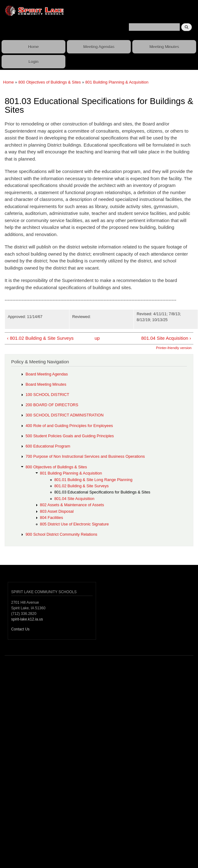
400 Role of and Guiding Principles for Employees (69, 426)
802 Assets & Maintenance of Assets (72, 505)
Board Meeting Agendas (46, 374)
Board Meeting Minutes (46, 384)
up (97, 338)
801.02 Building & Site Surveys (81, 486)
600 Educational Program (48, 446)
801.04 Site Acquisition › (166, 338)
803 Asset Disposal (57, 511)
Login (33, 62)
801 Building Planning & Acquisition (117, 82)
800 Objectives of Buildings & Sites (50, 82)
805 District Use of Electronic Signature (74, 524)
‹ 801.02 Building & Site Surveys (40, 338)
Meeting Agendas (99, 47)
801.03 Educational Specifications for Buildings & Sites (102, 492)
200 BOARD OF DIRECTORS (52, 405)
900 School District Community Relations (61, 534)
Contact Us (20, 629)
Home (34, 47)
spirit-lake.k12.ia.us (27, 619)
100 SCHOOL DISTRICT (47, 395)
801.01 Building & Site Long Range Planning (93, 480)
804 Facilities (52, 518)
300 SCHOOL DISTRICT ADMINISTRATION (64, 415)
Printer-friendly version (174, 348)
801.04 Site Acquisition (74, 499)
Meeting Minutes (164, 47)
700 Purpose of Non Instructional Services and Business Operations (85, 456)
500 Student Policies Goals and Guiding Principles (70, 436)
